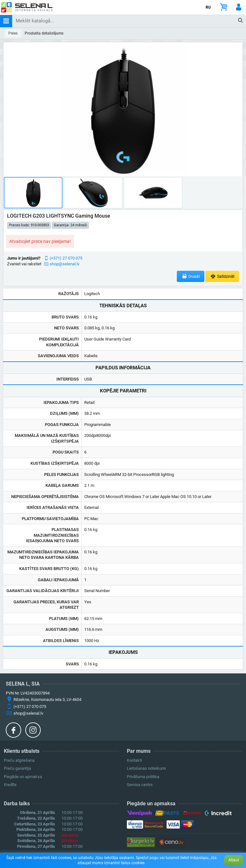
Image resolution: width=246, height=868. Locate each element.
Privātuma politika (143, 777)
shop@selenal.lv (65, 264)
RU (208, 7)
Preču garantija (17, 768)
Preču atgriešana (19, 760)
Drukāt (191, 276)
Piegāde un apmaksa (23, 777)
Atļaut (234, 860)
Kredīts (10, 785)
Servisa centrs (140, 785)
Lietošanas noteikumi (146, 768)
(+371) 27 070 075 (66, 258)
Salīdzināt (222, 276)
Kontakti (134, 760)
